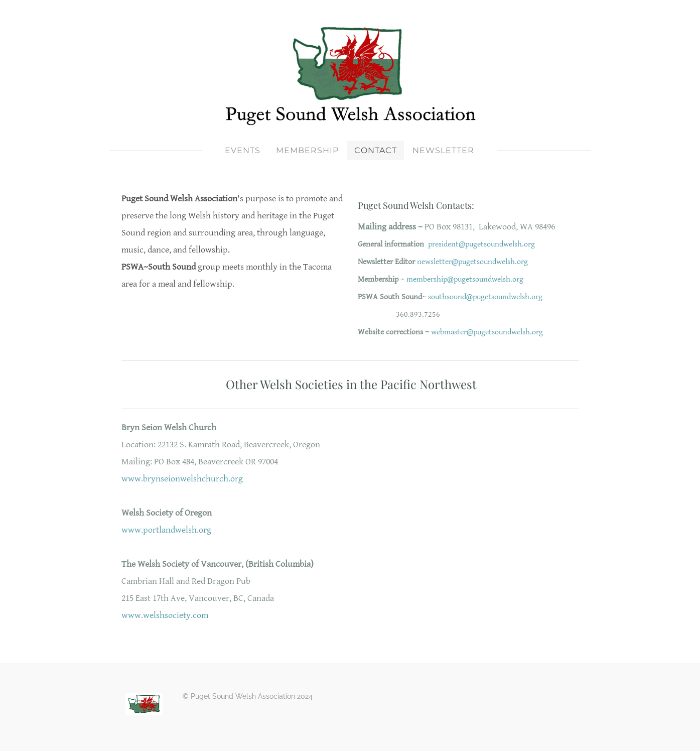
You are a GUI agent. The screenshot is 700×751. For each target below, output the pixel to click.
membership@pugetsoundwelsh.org (465, 279)
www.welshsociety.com (165, 615)
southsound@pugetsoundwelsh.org (485, 297)
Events (243, 150)
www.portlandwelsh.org (166, 530)
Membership (307, 150)
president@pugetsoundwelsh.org (481, 244)
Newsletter (443, 150)
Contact (376, 150)
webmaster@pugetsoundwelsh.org (487, 332)
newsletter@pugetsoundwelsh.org (472, 262)
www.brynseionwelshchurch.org (182, 479)
